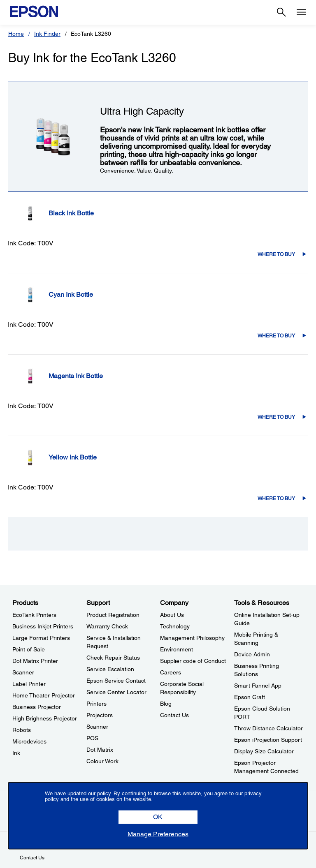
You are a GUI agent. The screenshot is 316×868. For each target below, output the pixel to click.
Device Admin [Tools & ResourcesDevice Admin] (252, 654)
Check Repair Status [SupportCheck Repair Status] (113, 658)
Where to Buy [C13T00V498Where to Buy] (276, 499)
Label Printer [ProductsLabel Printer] (29, 684)
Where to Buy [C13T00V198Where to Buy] (276, 254)
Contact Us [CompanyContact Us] (174, 715)
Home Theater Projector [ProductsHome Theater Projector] (44, 695)
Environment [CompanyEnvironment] (177, 649)
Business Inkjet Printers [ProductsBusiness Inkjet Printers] (43, 626)
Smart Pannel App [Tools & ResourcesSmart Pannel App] (258, 686)
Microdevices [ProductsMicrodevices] (29, 741)
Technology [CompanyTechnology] (175, 626)
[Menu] (301, 12)
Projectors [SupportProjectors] (100, 715)
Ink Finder (47, 34)
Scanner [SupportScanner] (97, 727)
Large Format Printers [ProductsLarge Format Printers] (41, 638)
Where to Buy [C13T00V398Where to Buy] (276, 417)
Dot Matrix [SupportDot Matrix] (100, 750)
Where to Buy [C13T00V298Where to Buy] (276, 336)
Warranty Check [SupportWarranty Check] (107, 626)
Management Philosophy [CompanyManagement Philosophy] (192, 638)
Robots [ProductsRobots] (22, 730)
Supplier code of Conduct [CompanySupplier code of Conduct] (193, 661)
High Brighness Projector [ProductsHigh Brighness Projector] (45, 718)
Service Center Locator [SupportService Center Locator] (116, 692)
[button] (158, 817)
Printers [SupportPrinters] (96, 704)
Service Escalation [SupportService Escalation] (110, 669)
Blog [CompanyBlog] (166, 704)
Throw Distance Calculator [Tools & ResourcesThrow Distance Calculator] (268, 728)
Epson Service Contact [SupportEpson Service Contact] (116, 681)
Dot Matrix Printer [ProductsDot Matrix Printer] (35, 661)
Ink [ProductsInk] (16, 753)
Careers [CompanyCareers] (171, 672)
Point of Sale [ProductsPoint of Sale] (29, 649)
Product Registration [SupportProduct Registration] (113, 615)
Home (16, 34)
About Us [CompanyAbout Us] (172, 615)
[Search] (281, 12)
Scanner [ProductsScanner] (23, 672)
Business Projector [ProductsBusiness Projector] (37, 707)
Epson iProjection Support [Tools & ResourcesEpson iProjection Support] (268, 740)
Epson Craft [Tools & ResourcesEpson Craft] (250, 697)
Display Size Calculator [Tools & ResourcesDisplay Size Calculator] (264, 751)
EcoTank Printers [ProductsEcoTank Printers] (34, 615)
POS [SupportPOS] (92, 738)
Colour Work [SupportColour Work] (102, 761)
